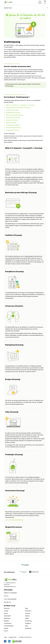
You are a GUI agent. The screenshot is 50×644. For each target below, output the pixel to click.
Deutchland (7, 616)
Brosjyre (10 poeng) (11, 120)
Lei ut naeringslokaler (10, 599)
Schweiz (27, 613)
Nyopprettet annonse (11, 130)
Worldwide (28, 628)
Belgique (6, 621)
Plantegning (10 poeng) (12, 118)
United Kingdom (9, 626)
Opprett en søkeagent (10, 593)
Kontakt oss (7, 602)
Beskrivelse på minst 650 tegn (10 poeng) (17, 108)
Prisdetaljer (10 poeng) (12, 125)
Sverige (6, 611)
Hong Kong (28, 621)
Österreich (28, 611)
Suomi (6, 613)
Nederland (7, 618)
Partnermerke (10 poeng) (12, 128)
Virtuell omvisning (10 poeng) (14, 115)
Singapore (28, 623)
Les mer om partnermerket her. (14, 520)
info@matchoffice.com (10, 587)
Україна (27, 616)
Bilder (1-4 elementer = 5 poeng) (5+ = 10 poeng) (19, 105)
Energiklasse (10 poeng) (12, 113)
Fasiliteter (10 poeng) (11, 110)
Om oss (6, 596)
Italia (26, 608)
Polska (27, 618)
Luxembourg (8, 623)
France (6, 631)
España (6, 628)
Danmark (7, 608)
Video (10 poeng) (10, 123)
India (26, 626)
